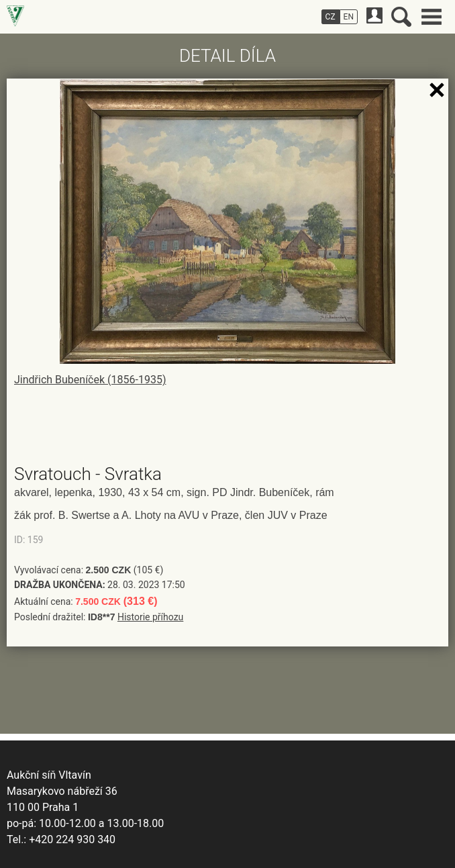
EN (349, 17)
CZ (331, 17)
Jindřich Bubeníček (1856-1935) (90, 380)
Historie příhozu (150, 617)
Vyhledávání (401, 17)
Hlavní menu (432, 17)
